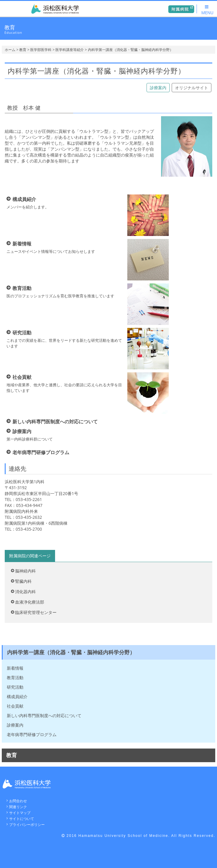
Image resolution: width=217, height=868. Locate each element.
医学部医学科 (41, 50)
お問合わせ (18, 801)
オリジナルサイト (192, 88)
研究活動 (15, 687)
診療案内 (158, 88)
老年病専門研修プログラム (32, 734)
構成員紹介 (17, 697)
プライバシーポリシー (27, 825)
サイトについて (22, 819)
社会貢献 (15, 706)
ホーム (10, 50)
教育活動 (15, 678)
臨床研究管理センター (36, 612)
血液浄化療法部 (30, 602)
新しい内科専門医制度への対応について (44, 715)
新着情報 (15, 668)
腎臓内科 (23, 581)
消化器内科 (25, 592)
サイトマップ (20, 813)
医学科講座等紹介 (70, 50)
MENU (207, 10)
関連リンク (18, 807)
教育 (23, 50)
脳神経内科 (25, 571)
